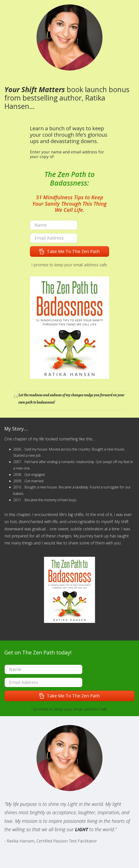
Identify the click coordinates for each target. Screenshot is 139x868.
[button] (69, 251)
